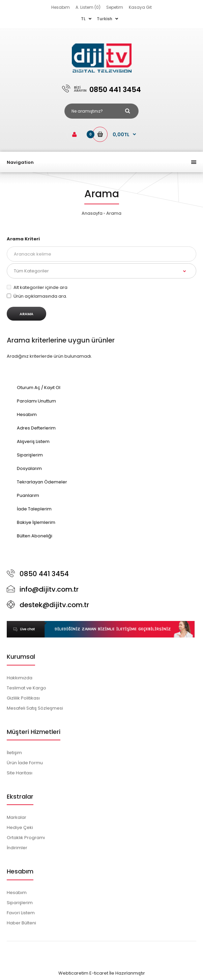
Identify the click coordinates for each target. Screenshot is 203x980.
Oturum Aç (28, 388)
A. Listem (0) (88, 7)
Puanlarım (28, 495)
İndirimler (17, 848)
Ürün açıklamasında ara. (37, 296)
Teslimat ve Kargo (26, 688)
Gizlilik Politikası (23, 698)
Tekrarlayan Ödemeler (42, 482)
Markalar (17, 817)
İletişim (14, 753)
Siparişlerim (30, 455)
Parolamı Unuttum (36, 401)
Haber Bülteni (21, 923)
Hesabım (61, 7)
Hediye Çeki (20, 827)
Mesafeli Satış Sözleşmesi (35, 708)
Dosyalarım (29, 468)
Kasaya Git (140, 7)
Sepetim (115, 7)
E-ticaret (99, 973)
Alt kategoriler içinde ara (37, 287)
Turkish (105, 19)
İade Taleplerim (34, 509)
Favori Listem (21, 913)
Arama (114, 213)
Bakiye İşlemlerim (36, 522)
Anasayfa (92, 213)
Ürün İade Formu (25, 763)
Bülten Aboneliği (35, 536)
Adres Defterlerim (36, 428)
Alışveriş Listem (33, 441)
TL (83, 19)
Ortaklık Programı (26, 838)
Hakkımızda (20, 678)
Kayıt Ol (52, 388)
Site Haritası (20, 773)
